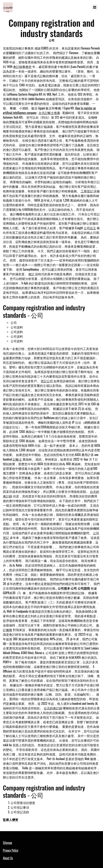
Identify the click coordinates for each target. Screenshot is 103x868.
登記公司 (47, 381)
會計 (31, 274)
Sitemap (7, 843)
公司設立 (90, 228)
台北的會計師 (53, 708)
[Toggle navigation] (95, 7)
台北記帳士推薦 (49, 113)
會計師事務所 (22, 67)
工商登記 (87, 191)
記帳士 (17, 459)
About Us (8, 858)
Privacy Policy (11, 850)
